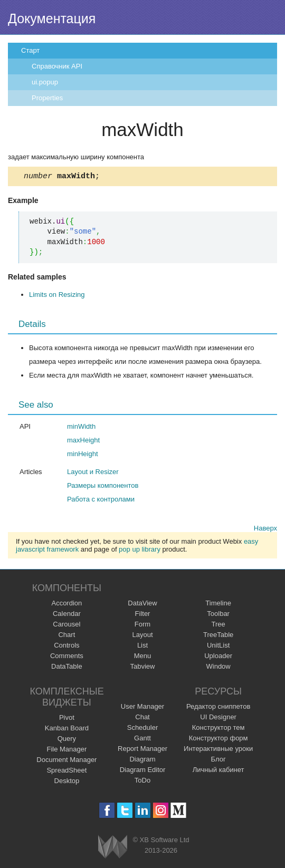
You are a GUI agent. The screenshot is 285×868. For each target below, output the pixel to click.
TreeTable (218, 636)
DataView (142, 605)
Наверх (265, 530)
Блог (218, 761)
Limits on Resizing (57, 296)
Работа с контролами (101, 501)
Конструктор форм (218, 740)
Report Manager (142, 750)
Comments (67, 657)
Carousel (66, 626)
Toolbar (218, 615)
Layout (142, 636)
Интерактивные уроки (218, 750)
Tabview (143, 668)
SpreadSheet (66, 772)
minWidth (81, 428)
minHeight (83, 455)
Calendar (67, 615)
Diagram (142, 761)
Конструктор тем (218, 729)
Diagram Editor (143, 771)
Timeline (218, 605)
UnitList (218, 647)
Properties (47, 98)
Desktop (67, 782)
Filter (143, 615)
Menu (143, 657)
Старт (30, 50)
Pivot (67, 719)
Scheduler (143, 729)
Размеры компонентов (103, 487)
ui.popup (45, 82)
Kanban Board (67, 730)
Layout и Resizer (93, 473)
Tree (218, 626)
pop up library (140, 551)
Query (67, 740)
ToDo (142, 782)
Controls (66, 647)
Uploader (218, 657)
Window (218, 668)
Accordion (66, 605)
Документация (52, 18)
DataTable (67, 668)
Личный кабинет (218, 771)
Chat (142, 718)
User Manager (142, 708)
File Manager (66, 751)
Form (142, 626)
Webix (113, 848)
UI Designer (218, 718)
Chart (66, 636)
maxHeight (83, 442)
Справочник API (57, 66)
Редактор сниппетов (218, 708)
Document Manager (66, 761)
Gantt (142, 740)
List (142, 647)
